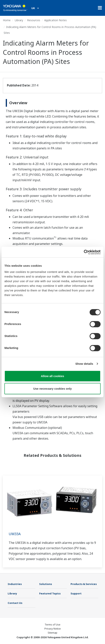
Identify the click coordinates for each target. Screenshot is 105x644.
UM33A (15, 534)
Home (7, 20)
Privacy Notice (53, 629)
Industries (15, 584)
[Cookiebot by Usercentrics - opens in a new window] (84, 252)
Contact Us (15, 603)
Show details (84, 364)
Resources (34, 20)
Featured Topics (50, 593)
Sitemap (52, 633)
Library (19, 20)
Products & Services (84, 584)
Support (76, 593)
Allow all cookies (53, 376)
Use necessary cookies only (52, 389)
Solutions (46, 584)
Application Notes (55, 20)
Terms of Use (52, 625)
